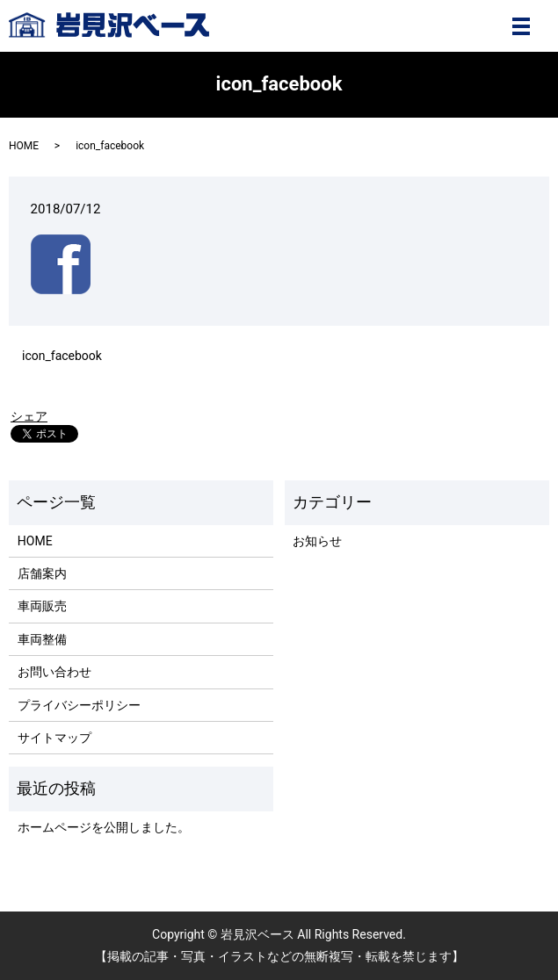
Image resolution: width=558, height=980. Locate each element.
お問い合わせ (54, 672)
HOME (24, 146)
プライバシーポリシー (79, 705)
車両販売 (42, 606)
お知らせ (317, 541)
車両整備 (42, 639)
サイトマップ (54, 738)
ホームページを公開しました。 (104, 827)
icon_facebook (62, 356)
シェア (29, 416)
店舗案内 (42, 573)
